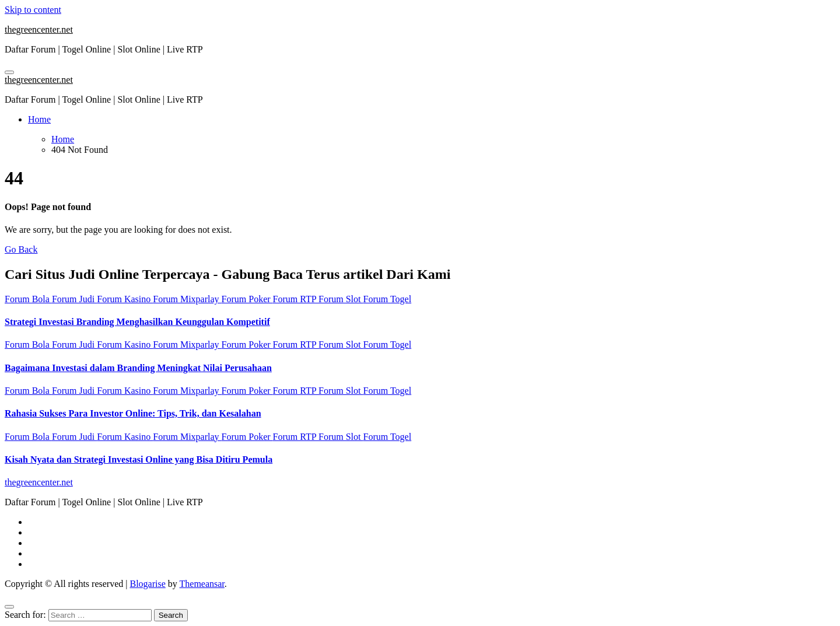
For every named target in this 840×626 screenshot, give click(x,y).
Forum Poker (247, 299)
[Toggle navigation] (9, 72)
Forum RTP (296, 299)
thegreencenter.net (39, 29)
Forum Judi (74, 299)
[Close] (9, 607)
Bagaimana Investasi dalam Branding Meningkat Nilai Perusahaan (138, 368)
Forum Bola (28, 299)
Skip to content (33, 10)
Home (39, 119)
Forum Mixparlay (187, 299)
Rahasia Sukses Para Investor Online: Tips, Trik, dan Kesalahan (133, 413)
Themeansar (202, 584)
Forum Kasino (125, 299)
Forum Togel (388, 299)
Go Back (21, 249)
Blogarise (147, 584)
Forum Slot (341, 299)
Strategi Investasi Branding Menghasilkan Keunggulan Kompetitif (137, 322)
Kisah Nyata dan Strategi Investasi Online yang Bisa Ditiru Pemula (139, 459)
